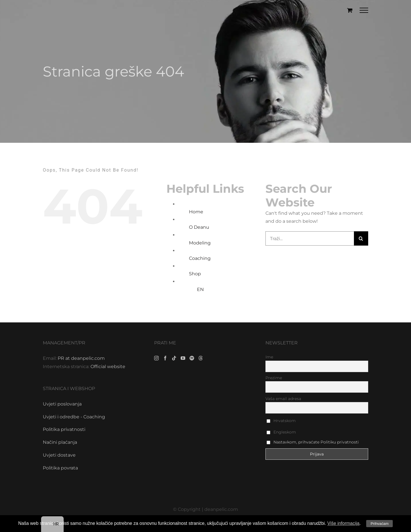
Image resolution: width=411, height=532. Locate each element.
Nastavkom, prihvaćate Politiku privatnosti (316, 442)
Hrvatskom (281, 421)
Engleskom (281, 432)
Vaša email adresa (283, 399)
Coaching (200, 258)
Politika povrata (60, 468)
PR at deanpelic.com (81, 358)
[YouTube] (183, 358)
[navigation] (52, 524)
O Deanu (199, 227)
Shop (195, 274)
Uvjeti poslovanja (62, 404)
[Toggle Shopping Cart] (350, 10)
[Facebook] (165, 358)
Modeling (200, 243)
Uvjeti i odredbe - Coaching (74, 417)
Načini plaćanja (60, 442)
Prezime (274, 378)
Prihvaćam (379, 524)
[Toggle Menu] (364, 10)
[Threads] (201, 358)
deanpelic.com (221, 509)
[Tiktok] (174, 358)
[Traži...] (310, 238)
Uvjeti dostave (59, 455)
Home (196, 212)
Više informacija (343, 523)
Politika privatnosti (64, 429)
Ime (269, 357)
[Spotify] (192, 358)
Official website (108, 367)
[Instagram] (156, 358)
